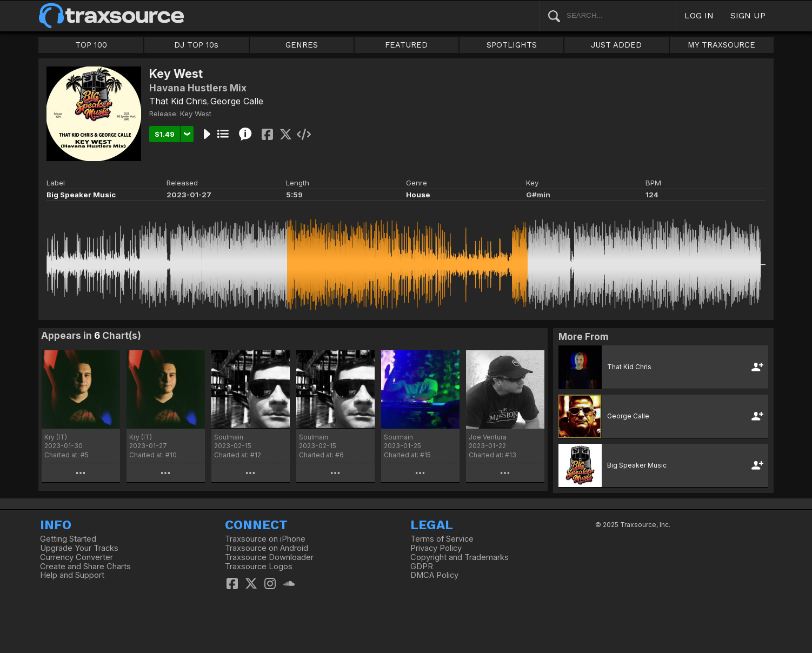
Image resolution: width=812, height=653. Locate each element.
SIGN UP (748, 15)
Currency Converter (76, 557)
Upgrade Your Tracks (79, 548)
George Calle (237, 101)
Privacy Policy (436, 548)
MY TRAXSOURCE (721, 45)
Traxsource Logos (259, 567)
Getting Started (68, 539)
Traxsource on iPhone (265, 539)
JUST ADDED (616, 45)
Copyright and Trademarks (460, 557)
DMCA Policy (434, 575)
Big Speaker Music (81, 195)
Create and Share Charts (85, 567)
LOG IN (699, 15)
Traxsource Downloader (269, 557)
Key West (196, 114)
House (418, 195)
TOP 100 (91, 45)
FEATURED (406, 45)
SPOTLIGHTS (512, 45)
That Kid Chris (178, 101)
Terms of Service (442, 539)
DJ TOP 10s (196, 45)
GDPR (422, 567)
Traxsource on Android (267, 548)
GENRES (302, 45)
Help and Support (72, 575)
